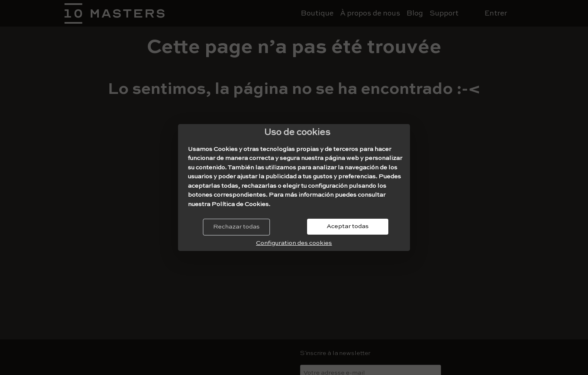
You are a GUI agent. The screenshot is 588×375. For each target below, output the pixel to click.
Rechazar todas (236, 227)
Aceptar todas (348, 226)
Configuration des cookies (294, 243)
